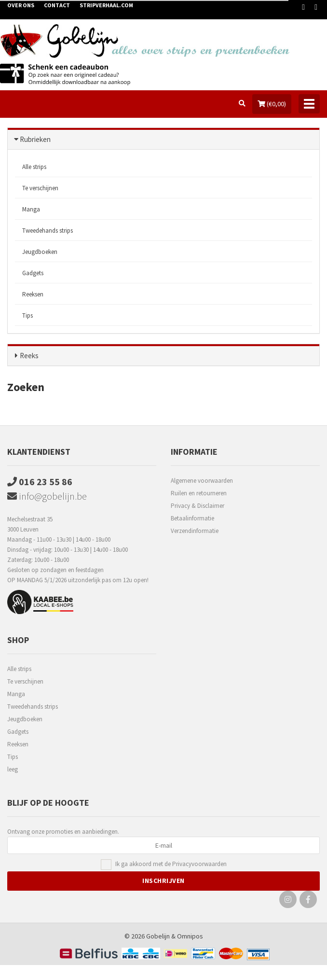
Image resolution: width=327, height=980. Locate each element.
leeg (13, 769)
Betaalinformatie (192, 518)
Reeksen (33, 294)
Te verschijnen (40, 188)
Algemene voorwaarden (202, 481)
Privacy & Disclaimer (198, 506)
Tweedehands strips (48, 231)
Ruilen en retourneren (199, 493)
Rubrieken (35, 139)
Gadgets (33, 273)
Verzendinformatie (195, 531)
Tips (27, 315)
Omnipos (190, 936)
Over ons (21, 5)
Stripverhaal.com (106, 5)
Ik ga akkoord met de (171, 864)
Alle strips (34, 167)
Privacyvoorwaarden (199, 864)
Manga (31, 209)
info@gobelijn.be (47, 496)
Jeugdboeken (40, 252)
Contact (57, 5)
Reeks (29, 356)
